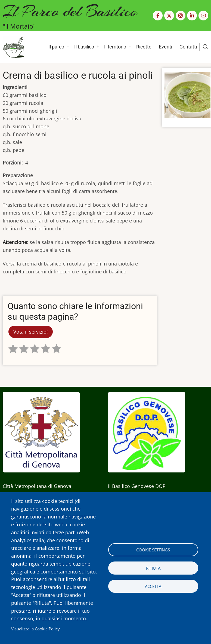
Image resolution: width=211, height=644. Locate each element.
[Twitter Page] (169, 16)
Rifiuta (153, 568)
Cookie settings (153, 550)
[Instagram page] (181, 16)
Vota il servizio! (31, 332)
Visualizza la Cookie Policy (35, 629)
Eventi (165, 47)
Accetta (153, 586)
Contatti (188, 47)
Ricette (144, 47)
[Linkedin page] (192, 16)
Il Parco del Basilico (70, 11)
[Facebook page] (158, 16)
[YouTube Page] (203, 16)
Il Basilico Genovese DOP (137, 486)
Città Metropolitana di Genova (37, 486)
